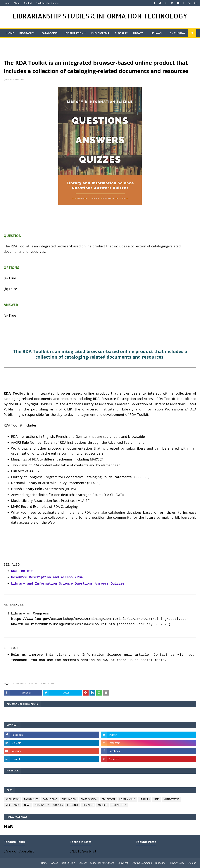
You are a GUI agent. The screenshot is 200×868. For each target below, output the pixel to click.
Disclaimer (161, 863)
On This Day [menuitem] (177, 33)
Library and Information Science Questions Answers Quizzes (68, 584)
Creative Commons (142, 863)
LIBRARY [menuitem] (138, 33)
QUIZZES (32, 683)
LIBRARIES (144, 799)
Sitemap (192, 863)
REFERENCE (73, 805)
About (17, 3)
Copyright (123, 863)
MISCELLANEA (13, 805)
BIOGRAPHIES (31, 799)
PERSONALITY (42, 805)
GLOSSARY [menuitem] (121, 33)
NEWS (27, 805)
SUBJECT (102, 805)
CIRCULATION (69, 799)
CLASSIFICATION (89, 799)
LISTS (157, 799)
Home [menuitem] (10, 33)
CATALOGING (19, 683)
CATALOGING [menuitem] (50, 33)
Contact (28, 3)
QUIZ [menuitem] (10, 42)
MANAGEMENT (171, 799)
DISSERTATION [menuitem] (74, 33)
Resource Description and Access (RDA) (48, 577)
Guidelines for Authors (48, 3)
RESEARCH (88, 805)
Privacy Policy (177, 863)
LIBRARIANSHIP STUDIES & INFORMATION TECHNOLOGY (100, 16)
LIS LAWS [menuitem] (156, 33)
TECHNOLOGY (47, 683)
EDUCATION (108, 799)
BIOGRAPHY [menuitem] (26, 33)
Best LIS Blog (68, 863)
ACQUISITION (13, 799)
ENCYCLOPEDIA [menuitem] (100, 33)
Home (7, 3)
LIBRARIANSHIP (127, 799)
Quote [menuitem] (25, 42)
